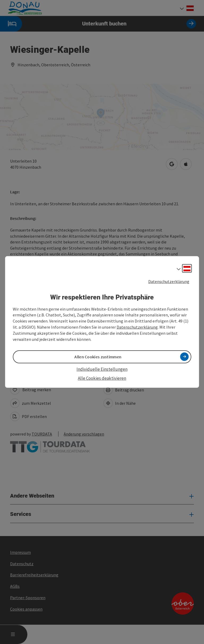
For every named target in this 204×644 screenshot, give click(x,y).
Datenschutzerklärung (169, 281)
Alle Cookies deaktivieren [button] (102, 378)
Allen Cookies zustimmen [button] (98, 357)
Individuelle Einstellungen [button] (102, 369)
